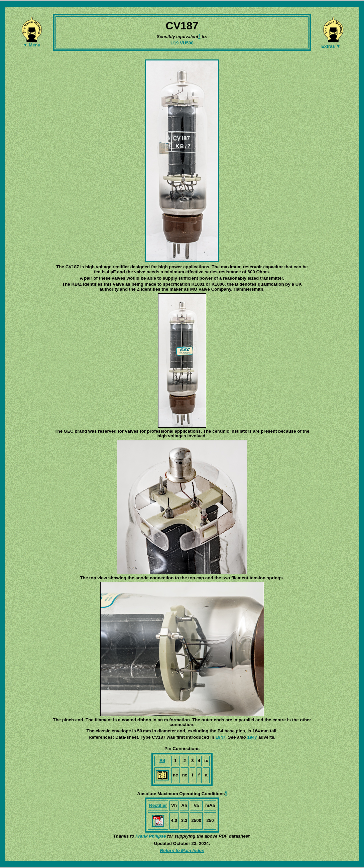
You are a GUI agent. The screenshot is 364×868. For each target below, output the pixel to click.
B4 (162, 761)
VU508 (187, 43)
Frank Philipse (151, 836)
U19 (174, 43)
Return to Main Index (182, 850)
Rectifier (158, 805)
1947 (221, 737)
